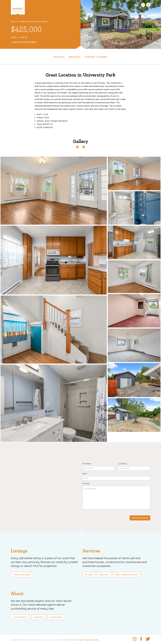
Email (85, 474)
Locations (56, 617)
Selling (104, 575)
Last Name (123, 464)
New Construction (126, 575)
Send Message (140, 518)
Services (91, 551)
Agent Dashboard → (89, 640)
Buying (89, 575)
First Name (87, 464)
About (17, 594)
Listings (19, 551)
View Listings (21, 575)
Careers (38, 617)
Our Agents (20, 617)
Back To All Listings (25, 42)
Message (86, 484)
